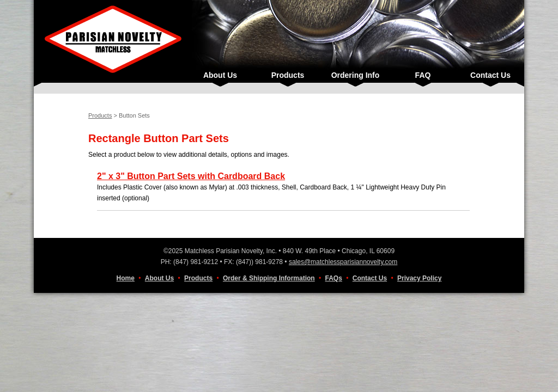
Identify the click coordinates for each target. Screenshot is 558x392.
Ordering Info (356, 75)
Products (288, 75)
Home (126, 278)
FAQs (334, 278)
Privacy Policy (419, 278)
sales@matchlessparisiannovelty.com (343, 262)
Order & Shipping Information (269, 278)
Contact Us (490, 75)
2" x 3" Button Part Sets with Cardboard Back (191, 176)
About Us (220, 75)
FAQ (423, 75)
